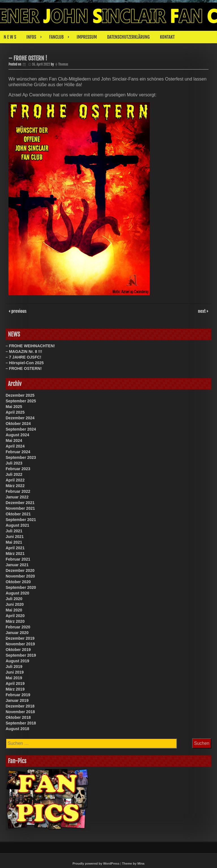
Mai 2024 (14, 440)
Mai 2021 (14, 542)
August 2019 (17, 661)
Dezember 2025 (20, 395)
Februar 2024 (18, 452)
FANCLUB (56, 37)
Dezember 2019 (20, 638)
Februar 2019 (18, 695)
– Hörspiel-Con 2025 (25, 363)
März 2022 (15, 486)
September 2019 (21, 655)
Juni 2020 (15, 604)
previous (18, 311)
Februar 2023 (18, 469)
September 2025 (21, 401)
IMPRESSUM (87, 37)
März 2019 (15, 689)
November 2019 (20, 644)
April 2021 (15, 548)
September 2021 (21, 520)
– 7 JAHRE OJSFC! (23, 357)
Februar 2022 (18, 491)
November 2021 (20, 508)
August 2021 (17, 525)
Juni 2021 (15, 537)
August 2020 (17, 593)
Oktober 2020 (18, 582)
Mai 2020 (14, 610)
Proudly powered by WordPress (96, 863)
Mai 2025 (14, 407)
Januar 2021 (17, 565)
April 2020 (15, 616)
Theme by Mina (133, 863)
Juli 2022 (14, 474)
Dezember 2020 (20, 570)
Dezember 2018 (20, 706)
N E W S (10, 37)
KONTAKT (167, 37)
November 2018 (20, 712)
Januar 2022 (17, 497)
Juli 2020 (14, 599)
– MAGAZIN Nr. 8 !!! (24, 351)
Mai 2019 (14, 678)
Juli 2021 (14, 531)
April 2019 (15, 683)
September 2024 (21, 429)
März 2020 (15, 621)
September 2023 (21, 457)
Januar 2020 (17, 633)
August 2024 (17, 435)
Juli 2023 (14, 463)
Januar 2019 (17, 700)
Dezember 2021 (20, 503)
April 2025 (15, 412)
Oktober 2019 (18, 650)
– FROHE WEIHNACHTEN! (30, 346)
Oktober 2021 (18, 514)
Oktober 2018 (18, 717)
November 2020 (20, 576)
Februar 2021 (18, 559)
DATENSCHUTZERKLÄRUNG (128, 37)
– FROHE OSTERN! (24, 368)
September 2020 (21, 587)
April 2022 (15, 480)
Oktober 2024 (18, 424)
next (202, 311)
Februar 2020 (18, 627)
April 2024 (15, 446)
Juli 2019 (14, 667)
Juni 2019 (15, 672)
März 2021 (15, 554)
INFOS (31, 37)
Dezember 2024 (20, 418)
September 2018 (21, 723)
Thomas (63, 64)
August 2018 (17, 729)
